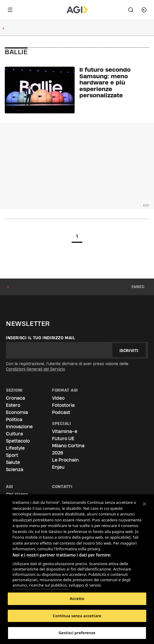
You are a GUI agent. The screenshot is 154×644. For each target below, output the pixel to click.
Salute (13, 462)
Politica (14, 419)
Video (58, 398)
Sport (12, 455)
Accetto (77, 598)
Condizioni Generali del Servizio (36, 369)
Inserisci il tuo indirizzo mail (41, 338)
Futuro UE (63, 439)
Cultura (14, 434)
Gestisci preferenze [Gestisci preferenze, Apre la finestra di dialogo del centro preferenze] (77, 633)
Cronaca (15, 398)
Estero (13, 405)
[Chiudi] (144, 504)
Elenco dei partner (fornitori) (41, 583)
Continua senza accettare (77, 616)
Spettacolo (18, 441)
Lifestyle (15, 448)
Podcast (61, 412)
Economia (17, 412)
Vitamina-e (65, 431)
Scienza (15, 469)
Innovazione (19, 427)
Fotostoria (63, 405)
